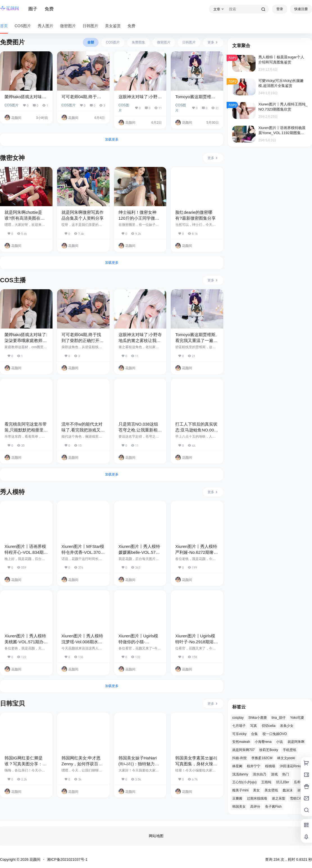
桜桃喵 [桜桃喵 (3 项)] (270, 766)
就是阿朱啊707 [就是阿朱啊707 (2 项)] (243, 750)
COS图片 (12, 105)
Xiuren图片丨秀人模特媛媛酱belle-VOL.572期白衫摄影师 (139, 552)
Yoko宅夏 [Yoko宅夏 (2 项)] (297, 718)
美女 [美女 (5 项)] (256, 790)
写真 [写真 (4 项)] (254, 726)
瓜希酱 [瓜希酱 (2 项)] (299, 782)
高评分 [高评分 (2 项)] (255, 807)
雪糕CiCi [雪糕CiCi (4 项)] (296, 798)
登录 (280, 9)
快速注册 (301, 9)
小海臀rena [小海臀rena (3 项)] (263, 742)
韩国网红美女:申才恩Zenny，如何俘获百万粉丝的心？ (82, 764)
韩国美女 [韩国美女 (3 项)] (239, 807)
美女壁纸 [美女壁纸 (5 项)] (271, 790)
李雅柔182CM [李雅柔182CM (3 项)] (262, 758)
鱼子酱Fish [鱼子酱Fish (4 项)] (273, 807)
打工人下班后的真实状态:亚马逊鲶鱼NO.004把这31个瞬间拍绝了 (196, 430)
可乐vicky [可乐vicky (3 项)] (239, 734)
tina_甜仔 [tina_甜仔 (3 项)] (279, 718)
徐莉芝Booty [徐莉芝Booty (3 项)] (269, 750)
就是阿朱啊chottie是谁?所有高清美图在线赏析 (25, 218)
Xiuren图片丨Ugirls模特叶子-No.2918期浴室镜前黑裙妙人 (197, 642)
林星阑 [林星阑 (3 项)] (237, 766)
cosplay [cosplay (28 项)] (238, 718)
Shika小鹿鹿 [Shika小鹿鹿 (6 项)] (258, 718)
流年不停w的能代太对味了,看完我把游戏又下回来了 (83, 430)
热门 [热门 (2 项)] (286, 774)
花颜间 (34, 859)
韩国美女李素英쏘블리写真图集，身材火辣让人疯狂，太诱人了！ (196, 764)
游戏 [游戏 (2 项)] (274, 774)
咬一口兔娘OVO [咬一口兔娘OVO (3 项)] (275, 734)
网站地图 (156, 836)
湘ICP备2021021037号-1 (67, 859)
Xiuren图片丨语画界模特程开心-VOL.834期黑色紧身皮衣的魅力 (26, 552)
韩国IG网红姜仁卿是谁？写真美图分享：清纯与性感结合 (26, 764)
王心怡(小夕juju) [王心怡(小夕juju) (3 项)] (244, 782)
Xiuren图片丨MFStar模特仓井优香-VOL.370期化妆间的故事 (83, 552)
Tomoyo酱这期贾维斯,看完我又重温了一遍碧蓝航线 (196, 340)
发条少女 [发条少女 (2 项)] (287, 726)
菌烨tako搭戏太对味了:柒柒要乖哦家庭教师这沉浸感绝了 (26, 340)
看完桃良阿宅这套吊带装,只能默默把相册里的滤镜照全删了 (26, 430)
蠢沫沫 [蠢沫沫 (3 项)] (288, 790)
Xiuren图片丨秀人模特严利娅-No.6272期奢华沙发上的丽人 (197, 552)
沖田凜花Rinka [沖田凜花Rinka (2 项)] (291, 766)
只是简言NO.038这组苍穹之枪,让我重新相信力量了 (140, 430)
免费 (49, 9)
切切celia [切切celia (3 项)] (269, 726)
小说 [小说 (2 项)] (279, 742)
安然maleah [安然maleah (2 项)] (241, 742)
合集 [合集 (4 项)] (254, 734)
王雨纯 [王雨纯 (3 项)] (266, 782)
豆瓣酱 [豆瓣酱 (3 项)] (237, 798)
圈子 (33, 9)
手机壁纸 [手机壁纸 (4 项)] (290, 750)
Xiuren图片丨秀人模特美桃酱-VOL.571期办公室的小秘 (26, 642)
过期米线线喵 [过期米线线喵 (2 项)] (257, 798)
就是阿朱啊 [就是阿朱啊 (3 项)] (296, 742)
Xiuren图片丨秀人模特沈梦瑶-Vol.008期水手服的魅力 (82, 642)
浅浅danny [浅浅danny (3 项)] (240, 774)
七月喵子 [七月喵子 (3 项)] (239, 726)
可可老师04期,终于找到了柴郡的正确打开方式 (83, 340)
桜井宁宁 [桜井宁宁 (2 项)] (254, 766)
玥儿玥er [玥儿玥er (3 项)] (283, 782)
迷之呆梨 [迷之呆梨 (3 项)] (279, 798)
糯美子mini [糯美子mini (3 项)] (240, 790)
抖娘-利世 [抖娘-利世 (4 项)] (240, 758)
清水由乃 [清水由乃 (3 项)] (259, 774)
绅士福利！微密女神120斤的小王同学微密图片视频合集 (139, 218)
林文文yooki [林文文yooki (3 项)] (286, 758)
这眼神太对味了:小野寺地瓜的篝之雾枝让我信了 (140, 340)
